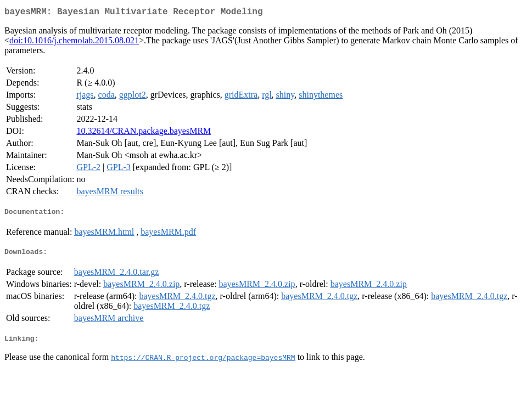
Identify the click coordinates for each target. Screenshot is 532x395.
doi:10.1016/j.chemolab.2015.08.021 (74, 43)
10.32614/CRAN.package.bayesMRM (144, 133)
